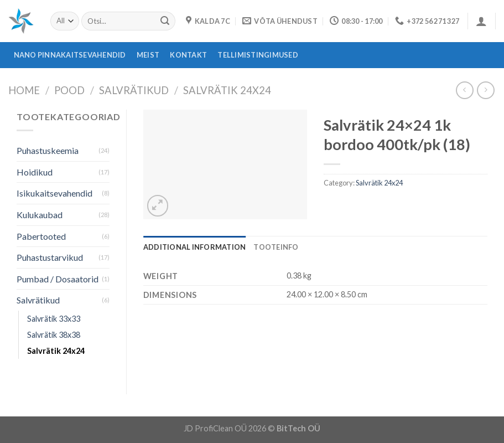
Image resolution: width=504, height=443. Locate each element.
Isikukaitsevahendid (54, 193)
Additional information (195, 247)
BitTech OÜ (298, 428)
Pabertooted (41, 236)
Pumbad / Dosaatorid (58, 279)
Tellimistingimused (258, 55)
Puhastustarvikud (50, 257)
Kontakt (188, 55)
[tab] (195, 247)
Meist (148, 55)
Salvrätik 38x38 (54, 335)
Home (24, 90)
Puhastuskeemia (48, 150)
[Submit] (165, 21)
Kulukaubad (40, 215)
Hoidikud (35, 172)
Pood (69, 90)
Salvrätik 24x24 (227, 90)
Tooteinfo (276, 247)
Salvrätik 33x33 (54, 319)
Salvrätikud (134, 90)
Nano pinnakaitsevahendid (70, 55)
